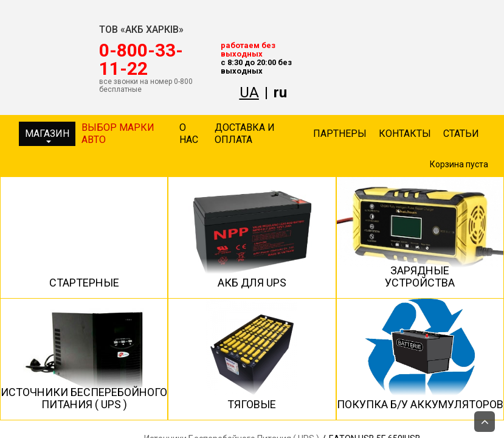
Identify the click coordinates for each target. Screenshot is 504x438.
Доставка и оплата (245, 134)
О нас (189, 134)
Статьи (461, 134)
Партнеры (340, 134)
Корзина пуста (459, 164)
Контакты (405, 134)
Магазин (47, 135)
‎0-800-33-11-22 (141, 60)
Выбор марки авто (118, 134)
